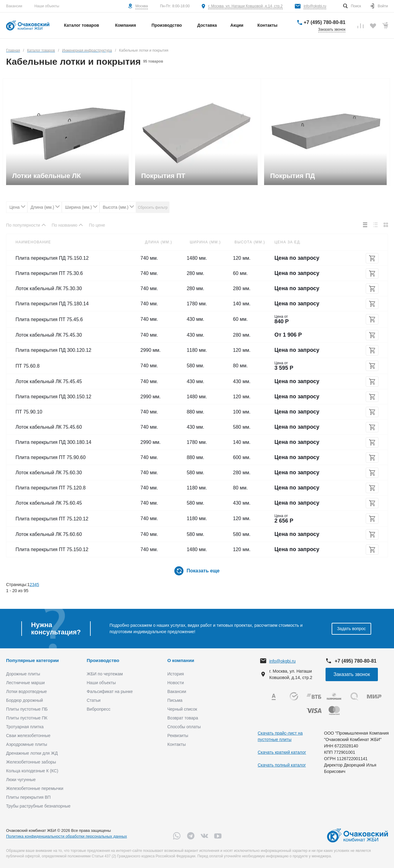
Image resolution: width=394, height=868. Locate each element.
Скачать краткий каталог (282, 752)
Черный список (182, 709)
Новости (176, 683)
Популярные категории (32, 660)
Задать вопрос (352, 629)
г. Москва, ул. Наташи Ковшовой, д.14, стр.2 (245, 6)
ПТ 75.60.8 (28, 366)
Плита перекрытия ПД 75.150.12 (52, 258)
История (176, 674)
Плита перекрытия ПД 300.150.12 (53, 397)
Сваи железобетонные (28, 736)
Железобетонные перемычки (35, 788)
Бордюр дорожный (24, 700)
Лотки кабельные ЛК (47, 176)
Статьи (94, 700)
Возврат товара (183, 718)
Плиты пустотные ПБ (27, 709)
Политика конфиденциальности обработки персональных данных (66, 836)
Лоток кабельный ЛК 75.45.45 (49, 381)
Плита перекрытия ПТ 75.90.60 (51, 457)
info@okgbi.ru (315, 6)
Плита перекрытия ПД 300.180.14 (53, 442)
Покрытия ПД (293, 176)
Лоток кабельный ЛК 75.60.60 (49, 534)
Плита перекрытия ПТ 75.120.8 (51, 488)
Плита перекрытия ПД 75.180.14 (52, 304)
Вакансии (14, 6)
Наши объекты (47, 6)
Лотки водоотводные (26, 691)
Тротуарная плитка (25, 727)
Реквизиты (178, 736)
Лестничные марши (25, 683)
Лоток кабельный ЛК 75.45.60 (49, 427)
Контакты (176, 744)
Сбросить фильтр (153, 208)
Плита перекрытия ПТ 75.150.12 (52, 549)
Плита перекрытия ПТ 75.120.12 (52, 519)
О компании (181, 660)
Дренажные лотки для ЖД (32, 753)
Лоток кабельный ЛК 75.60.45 (49, 503)
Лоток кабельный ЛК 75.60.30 (49, 473)
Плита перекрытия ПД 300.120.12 (53, 350)
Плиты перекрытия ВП (28, 797)
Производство (103, 660)
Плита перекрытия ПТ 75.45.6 (49, 319)
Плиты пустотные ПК (27, 718)
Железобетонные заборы (31, 762)
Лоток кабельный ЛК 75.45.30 (49, 335)
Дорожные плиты (23, 674)
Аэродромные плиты (27, 744)
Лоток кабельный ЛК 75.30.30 (49, 288)
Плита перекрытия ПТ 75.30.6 (49, 273)
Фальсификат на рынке (110, 691)
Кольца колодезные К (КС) (32, 771)
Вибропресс (99, 709)
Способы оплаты (184, 727)
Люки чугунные (21, 780)
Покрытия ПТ (163, 176)
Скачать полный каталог (282, 765)
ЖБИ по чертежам (105, 674)
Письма (175, 700)
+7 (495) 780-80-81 (324, 22)
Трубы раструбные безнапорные (38, 806)
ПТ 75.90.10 (29, 412)
